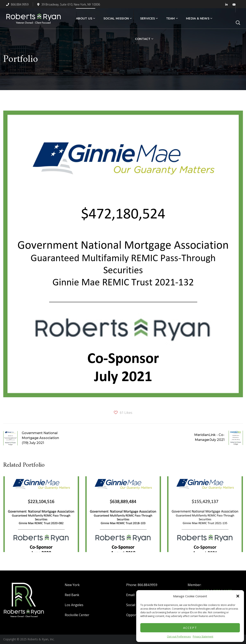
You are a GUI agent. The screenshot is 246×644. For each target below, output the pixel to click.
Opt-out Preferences (179, 637)
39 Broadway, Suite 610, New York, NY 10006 (69, 4)
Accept (190, 628)
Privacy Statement (203, 637)
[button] (238, 596)
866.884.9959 (17, 4)
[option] (41, 517)
